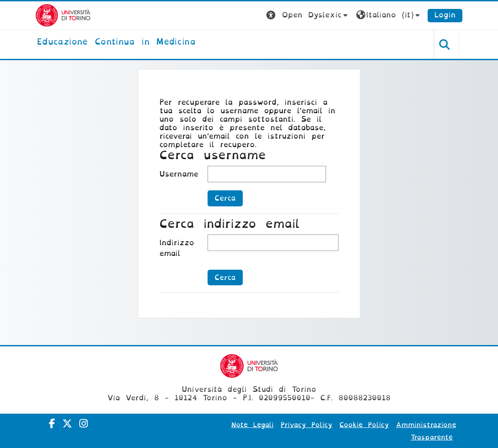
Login (445, 15)
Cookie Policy (364, 425)
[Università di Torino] (63, 15)
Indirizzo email (177, 248)
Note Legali (252, 425)
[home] (116, 42)
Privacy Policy (306, 425)
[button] (308, 15)
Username (179, 174)
